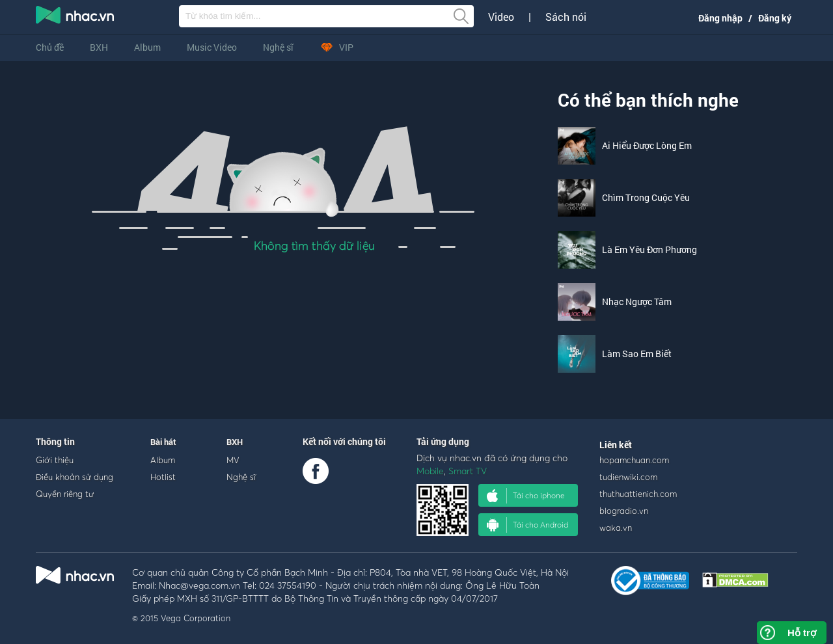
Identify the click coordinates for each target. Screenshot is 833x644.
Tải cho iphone (526, 496)
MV (233, 460)
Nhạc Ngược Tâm (637, 302)
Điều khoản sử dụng (75, 477)
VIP (336, 47)
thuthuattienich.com (638, 494)
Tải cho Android (527, 525)
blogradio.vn (624, 511)
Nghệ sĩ (278, 47)
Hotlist (163, 477)
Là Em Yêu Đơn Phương (649, 249)
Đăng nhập (720, 18)
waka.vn (616, 528)
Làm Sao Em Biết (637, 354)
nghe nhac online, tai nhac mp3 (75, 18)
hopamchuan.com (634, 460)
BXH (99, 47)
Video (501, 17)
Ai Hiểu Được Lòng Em (647, 145)
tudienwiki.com (628, 477)
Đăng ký (775, 18)
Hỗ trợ (802, 633)
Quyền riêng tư (65, 494)
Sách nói (566, 17)
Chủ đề (50, 47)
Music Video (212, 47)
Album (147, 47)
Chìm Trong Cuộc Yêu (646, 197)
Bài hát (163, 442)
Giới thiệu (55, 460)
